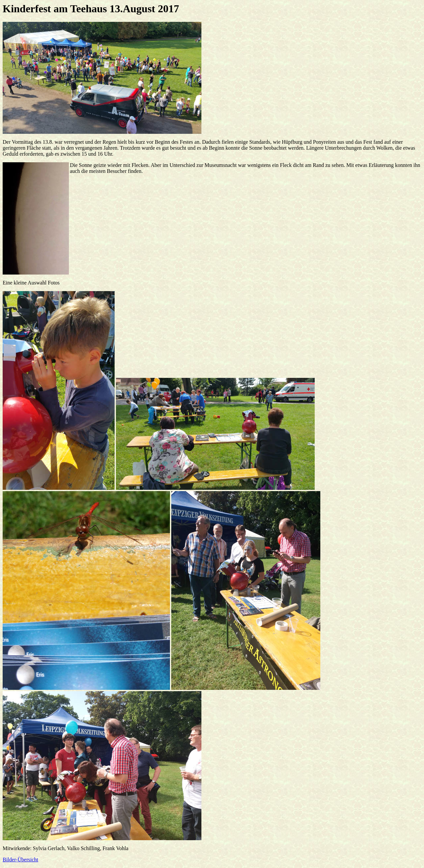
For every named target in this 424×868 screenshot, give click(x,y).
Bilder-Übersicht (20, 860)
